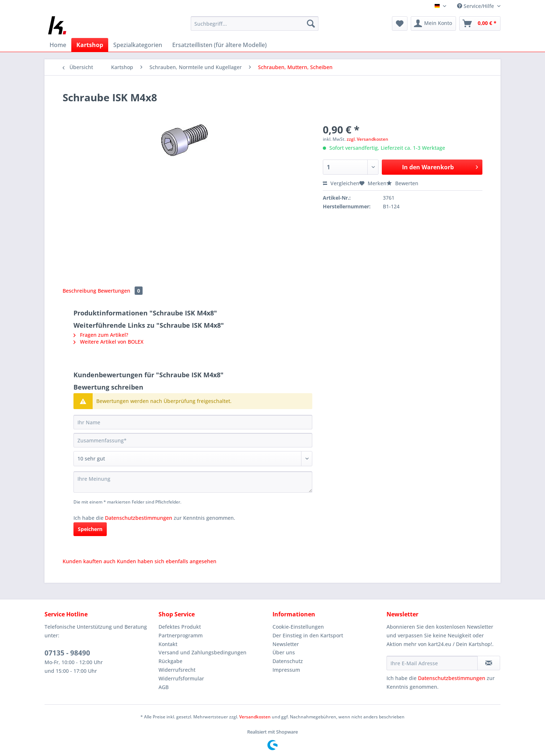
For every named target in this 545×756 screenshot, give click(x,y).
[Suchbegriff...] (255, 24)
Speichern (90, 529)
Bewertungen (120, 291)
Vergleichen (341, 183)
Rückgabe (170, 661)
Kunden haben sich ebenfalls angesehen (167, 561)
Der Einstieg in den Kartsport (308, 635)
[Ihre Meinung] (193, 482)
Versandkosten (255, 717)
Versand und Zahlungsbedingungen (202, 652)
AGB (164, 687)
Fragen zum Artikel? (101, 335)
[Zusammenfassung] (193, 440)
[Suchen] (311, 24)
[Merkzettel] (400, 24)
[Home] (58, 45)
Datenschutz (288, 661)
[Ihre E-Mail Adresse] (432, 663)
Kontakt (168, 644)
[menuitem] (255, 27)
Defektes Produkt (180, 627)
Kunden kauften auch (89, 561)
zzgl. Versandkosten (367, 139)
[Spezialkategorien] (138, 45)
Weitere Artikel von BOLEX (108, 342)
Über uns (284, 652)
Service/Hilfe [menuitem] (476, 6)
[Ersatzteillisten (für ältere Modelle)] (219, 45)
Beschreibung (79, 291)
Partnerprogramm (181, 635)
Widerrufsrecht (177, 670)
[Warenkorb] (480, 24)
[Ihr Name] (193, 422)
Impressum (286, 670)
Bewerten (402, 183)
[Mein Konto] (433, 24)
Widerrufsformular (181, 678)
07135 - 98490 (67, 653)
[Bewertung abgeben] (193, 459)
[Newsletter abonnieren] (489, 663)
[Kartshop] (90, 45)
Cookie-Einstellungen (298, 627)
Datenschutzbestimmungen (139, 518)
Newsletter (286, 644)
